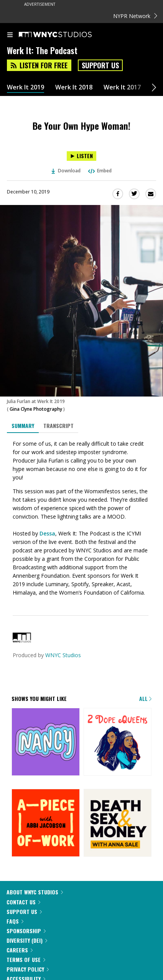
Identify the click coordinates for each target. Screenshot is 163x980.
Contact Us (23, 902)
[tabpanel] (81, 518)
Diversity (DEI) (27, 940)
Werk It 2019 (26, 87)
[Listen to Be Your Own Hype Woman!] (81, 156)
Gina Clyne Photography (36, 409)
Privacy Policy (28, 969)
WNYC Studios (63, 655)
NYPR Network (135, 16)
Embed (99, 171)
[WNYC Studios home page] (65, 35)
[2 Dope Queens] (118, 743)
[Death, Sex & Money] (118, 824)
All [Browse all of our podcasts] (145, 698)
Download (66, 171)
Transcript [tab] (58, 426)
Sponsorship (26, 931)
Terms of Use (26, 959)
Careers (20, 950)
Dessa (47, 533)
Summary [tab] (23, 426)
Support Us (100, 65)
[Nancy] (46, 743)
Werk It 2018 (74, 87)
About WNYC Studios (35, 892)
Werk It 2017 (122, 87)
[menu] (10, 35)
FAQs (15, 921)
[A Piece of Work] (46, 824)
